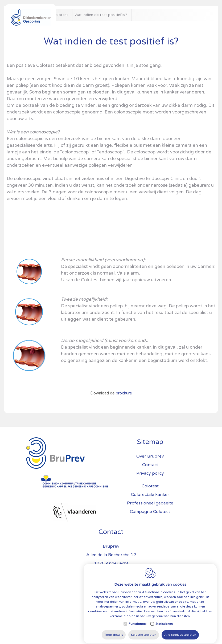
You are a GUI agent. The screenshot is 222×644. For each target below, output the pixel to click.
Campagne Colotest (150, 512)
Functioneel (137, 638)
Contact (111, 532)
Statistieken (164, 638)
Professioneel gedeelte (150, 503)
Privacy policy (150, 473)
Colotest (150, 486)
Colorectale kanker (150, 495)
